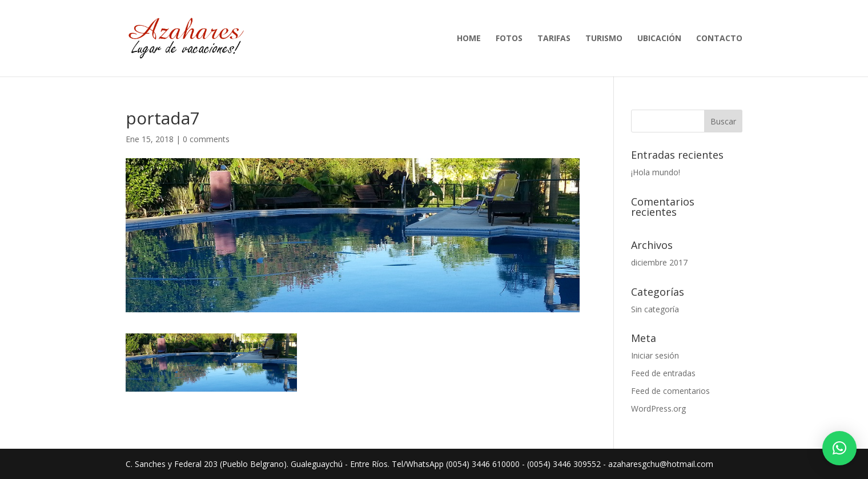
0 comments (206, 139)
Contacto (719, 39)
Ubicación (659, 39)
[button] (839, 448)
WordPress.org (658, 408)
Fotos (509, 39)
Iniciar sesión (655, 355)
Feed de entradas (663, 373)
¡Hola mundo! (656, 172)
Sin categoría (655, 309)
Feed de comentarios (670, 391)
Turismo (604, 39)
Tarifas (554, 39)
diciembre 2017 (659, 262)
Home (469, 39)
